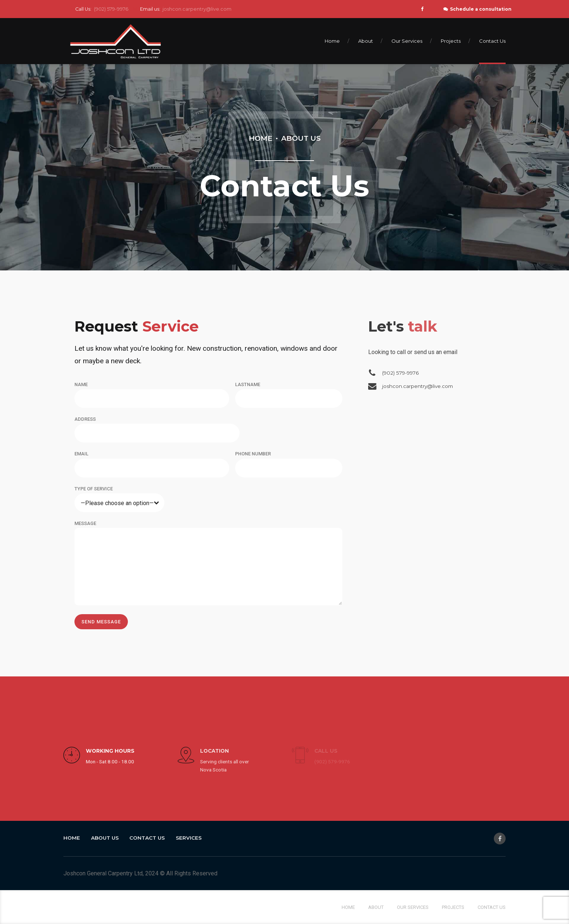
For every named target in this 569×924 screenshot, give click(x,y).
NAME (81, 384)
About (366, 41)
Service (137, 326)
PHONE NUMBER (253, 454)
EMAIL (81, 454)
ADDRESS (85, 419)
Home (332, 41)
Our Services (407, 41)
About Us (301, 138)
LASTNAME (248, 384)
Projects (451, 41)
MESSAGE (85, 523)
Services (189, 838)
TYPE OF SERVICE (94, 489)
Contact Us (492, 41)
